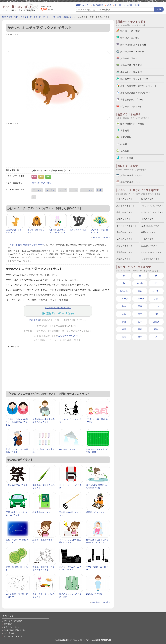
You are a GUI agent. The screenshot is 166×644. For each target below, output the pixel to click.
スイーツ (124, 299)
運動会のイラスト (125, 252)
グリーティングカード (131, 106)
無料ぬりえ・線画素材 (131, 72)
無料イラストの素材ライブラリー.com (82, 640)
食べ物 (140, 283)
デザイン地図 (127, 158)
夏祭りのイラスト (125, 246)
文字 (140, 322)
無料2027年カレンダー (131, 182)
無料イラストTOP (10, 17)
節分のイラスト (148, 199)
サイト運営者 (9, 633)
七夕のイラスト (148, 239)
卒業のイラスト (123, 219)
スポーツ (140, 299)
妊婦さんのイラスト (95, 594)
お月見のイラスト (149, 246)
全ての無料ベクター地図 (132, 124)
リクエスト (58, 17)
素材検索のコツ (137, 1)
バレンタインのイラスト (152, 206)
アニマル (24, 17)
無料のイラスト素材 (42, 183)
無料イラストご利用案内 (121, 1)
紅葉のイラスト (123, 259)
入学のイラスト (148, 219)
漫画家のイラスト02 (95, 512)
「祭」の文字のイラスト (17, 485)
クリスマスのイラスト (151, 259)
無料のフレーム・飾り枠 (132, 51)
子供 (156, 314)
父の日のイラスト (125, 239)
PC (156, 283)
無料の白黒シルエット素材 (133, 45)
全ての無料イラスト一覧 (13, 636)
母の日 (137, 5)
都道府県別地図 (98, 5)
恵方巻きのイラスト (126, 206)
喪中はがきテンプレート (132, 100)
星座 (140, 329)
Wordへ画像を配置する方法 (14, 630)
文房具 (156, 322)
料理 (124, 329)
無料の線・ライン (129, 58)
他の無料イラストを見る (102, 237)
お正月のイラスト (125, 199)
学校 (124, 322)
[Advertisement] (58, 43)
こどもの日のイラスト (151, 226)
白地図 (109, 5)
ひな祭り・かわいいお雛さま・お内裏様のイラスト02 (17, 422)
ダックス (34, 17)
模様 (124, 337)
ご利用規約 (34, 320)
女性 (140, 314)
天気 (124, 314)
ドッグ (42, 17)
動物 (66, 17)
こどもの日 (128, 5)
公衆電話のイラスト (41, 512)
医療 (140, 306)
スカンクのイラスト (78, 230)
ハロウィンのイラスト (151, 252)
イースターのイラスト (127, 226)
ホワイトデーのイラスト (152, 212)
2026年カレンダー (83, 5)
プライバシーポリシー (12, 627)
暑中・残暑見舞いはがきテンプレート (139, 86)
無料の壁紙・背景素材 (131, 65)
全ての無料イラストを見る (154, 1)
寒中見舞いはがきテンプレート (135, 93)
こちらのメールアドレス (70, 336)
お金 (140, 291)
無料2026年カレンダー (131, 175)
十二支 (156, 306)
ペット (49, 17)
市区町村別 (126, 137)
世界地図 (125, 151)
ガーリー (156, 291)
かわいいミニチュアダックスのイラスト (58, 308)
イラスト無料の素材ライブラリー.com (27, 245)
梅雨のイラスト (148, 232)
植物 (156, 329)
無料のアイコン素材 (130, 38)
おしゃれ (124, 291)
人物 (156, 299)
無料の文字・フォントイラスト (135, 79)
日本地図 (125, 130)
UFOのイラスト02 (67, 449)
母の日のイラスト (125, 232)
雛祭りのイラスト (125, 212)
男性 (140, 337)
